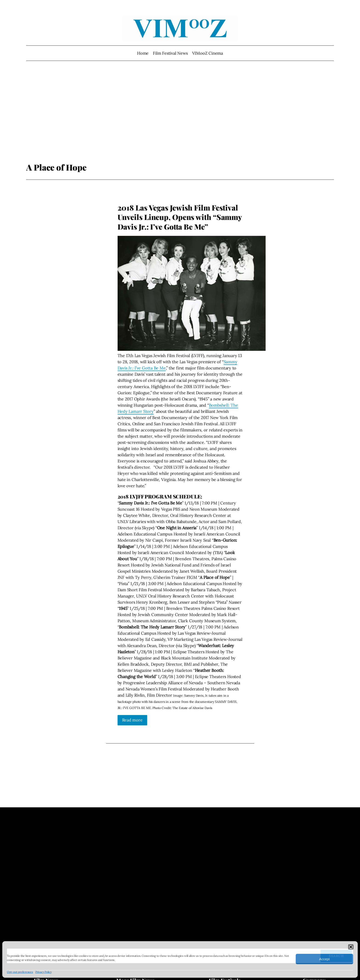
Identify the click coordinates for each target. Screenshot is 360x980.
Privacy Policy (44, 972)
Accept (324, 959)
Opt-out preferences (20, 972)
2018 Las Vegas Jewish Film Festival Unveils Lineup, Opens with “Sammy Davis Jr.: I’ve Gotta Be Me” (180, 217)
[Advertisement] (180, 114)
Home (143, 53)
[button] (351, 947)
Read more (132, 720)
